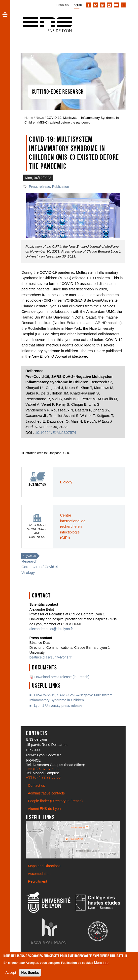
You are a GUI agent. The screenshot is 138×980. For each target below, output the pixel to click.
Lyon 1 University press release (58, 706)
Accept (11, 973)
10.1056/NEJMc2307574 (56, 432)
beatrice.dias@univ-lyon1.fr (50, 657)
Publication (61, 187)
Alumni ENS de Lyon (44, 809)
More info (101, 963)
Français (63, 5)
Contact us (36, 785)
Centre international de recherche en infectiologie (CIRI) (73, 526)
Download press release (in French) (62, 677)
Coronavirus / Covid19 (40, 567)
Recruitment (37, 881)
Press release (39, 187)
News (40, 118)
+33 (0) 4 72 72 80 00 (43, 777)
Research (29, 561)
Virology (28, 572)
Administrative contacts (46, 793)
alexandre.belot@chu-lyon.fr (51, 629)
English (77, 5)
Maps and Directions (44, 866)
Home (29, 118)
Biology (66, 482)
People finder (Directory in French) (55, 801)
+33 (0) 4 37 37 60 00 (43, 769)
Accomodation (39, 874)
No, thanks (30, 973)
